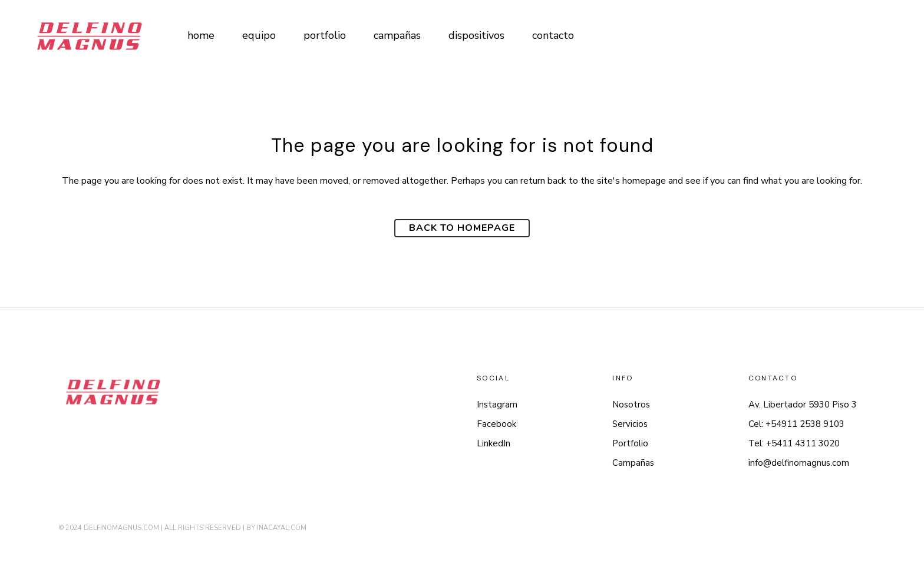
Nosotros (631, 405)
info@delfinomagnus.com (799, 463)
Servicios (630, 424)
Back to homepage (462, 228)
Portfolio (630, 443)
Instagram (497, 405)
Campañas (633, 463)
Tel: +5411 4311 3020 (794, 443)
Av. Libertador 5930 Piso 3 (803, 405)
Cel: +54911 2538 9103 (796, 424)
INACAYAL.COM (282, 528)
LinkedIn (494, 443)
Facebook (496, 424)
